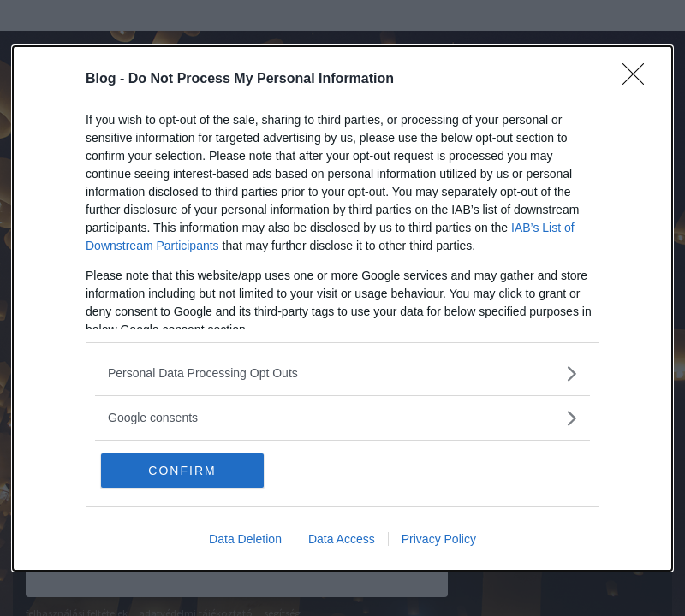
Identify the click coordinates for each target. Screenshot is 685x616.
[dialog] (342, 308)
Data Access (342, 539)
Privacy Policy (439, 539)
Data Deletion (245, 539)
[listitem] (342, 373)
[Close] (639, 80)
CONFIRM (182, 471)
